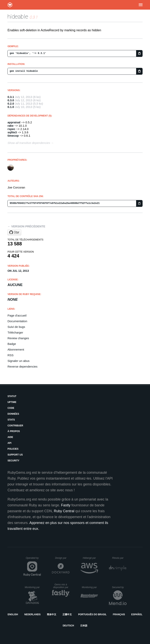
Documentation (17, 321)
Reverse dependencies (22, 366)
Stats (11, 420)
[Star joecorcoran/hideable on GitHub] (14, 232)
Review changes (18, 338)
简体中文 (52, 614)
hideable (18, 17)
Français (119, 614)
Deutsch (68, 626)
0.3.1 (11, 97)
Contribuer (15, 426)
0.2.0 (11, 104)
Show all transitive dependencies (29, 143)
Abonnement (16, 349)
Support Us (15, 455)
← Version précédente (26, 226)
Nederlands (32, 614)
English (13, 614)
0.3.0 (11, 100)
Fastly (66, 505)
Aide (10, 437)
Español (137, 614)
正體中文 (67, 614)
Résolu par (119, 558)
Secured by (119, 587)
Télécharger (15, 332)
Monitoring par (33, 587)
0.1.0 (11, 107)
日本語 (84, 626)
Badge (12, 344)
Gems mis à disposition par (61, 586)
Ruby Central (64, 511)
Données (13, 414)
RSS (10, 355)
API (9, 443)
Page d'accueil (17, 315)
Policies (13, 449)
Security (13, 461)
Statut (12, 396)
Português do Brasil (92, 614)
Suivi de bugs (16, 327)
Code (11, 408)
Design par (62, 558)
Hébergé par (90, 558)
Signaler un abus (18, 361)
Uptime (12, 402)
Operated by (33, 559)
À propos (14, 431)
